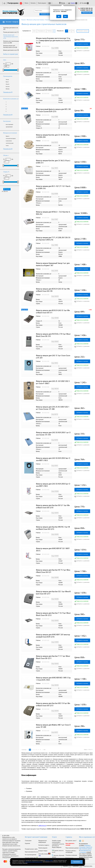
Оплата (26, 3)
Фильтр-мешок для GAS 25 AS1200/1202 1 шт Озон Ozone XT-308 (53, 408)
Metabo (8, 89)
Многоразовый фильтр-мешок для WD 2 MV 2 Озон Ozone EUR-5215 (53, 111)
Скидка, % (6, 172)
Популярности (42, 31)
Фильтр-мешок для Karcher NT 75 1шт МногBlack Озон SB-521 (53, 571)
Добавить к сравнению (82, 51)
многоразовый (9, 125)
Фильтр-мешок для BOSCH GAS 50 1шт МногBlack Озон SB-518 (53, 290)
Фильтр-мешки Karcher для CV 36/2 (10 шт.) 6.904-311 (53, 162)
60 (70, 31)
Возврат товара (43, 851)
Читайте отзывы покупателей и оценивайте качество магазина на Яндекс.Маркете (58, 844)
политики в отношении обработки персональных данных (86, 847)
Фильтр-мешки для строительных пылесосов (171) (10, 37)
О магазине (28, 841)
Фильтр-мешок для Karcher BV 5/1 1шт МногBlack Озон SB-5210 (53, 507)
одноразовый (9, 127)
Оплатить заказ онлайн (47, 14)
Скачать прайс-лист (31, 858)
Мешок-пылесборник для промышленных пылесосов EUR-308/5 (53, 89)
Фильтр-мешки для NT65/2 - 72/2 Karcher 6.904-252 (53, 213)
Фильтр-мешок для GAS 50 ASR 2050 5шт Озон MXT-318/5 (53, 485)
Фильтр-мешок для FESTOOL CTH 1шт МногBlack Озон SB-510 (53, 335)
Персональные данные (72, 848)
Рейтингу (50, 31)
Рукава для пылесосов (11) (11, 32)
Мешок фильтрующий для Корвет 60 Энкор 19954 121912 (53, 63)
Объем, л (6, 155)
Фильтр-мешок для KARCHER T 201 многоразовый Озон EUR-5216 (53, 636)
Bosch (7, 82)
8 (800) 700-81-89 (86, 10)
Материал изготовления (10, 133)
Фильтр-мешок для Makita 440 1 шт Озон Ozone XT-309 (53, 726)
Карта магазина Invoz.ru (32, 852)
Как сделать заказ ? (71, 841)
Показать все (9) (8, 92)
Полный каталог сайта (31, 849)
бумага (8, 136)
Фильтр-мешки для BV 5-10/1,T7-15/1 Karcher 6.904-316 (53, 187)
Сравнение (76, 866)
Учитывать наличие (83, 31)
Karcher (8, 87)
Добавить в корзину (82, 44)
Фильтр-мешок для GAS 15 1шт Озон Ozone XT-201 (53, 357)
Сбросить (5, 192)
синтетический (10, 143)
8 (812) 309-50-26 (86, 8)
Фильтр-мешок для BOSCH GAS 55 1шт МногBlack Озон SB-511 (53, 312)
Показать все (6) (8, 115)
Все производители (31, 855)
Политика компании (71, 855)
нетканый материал (11, 139)
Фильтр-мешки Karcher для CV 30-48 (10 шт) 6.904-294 (53, 136)
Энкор (7, 80)
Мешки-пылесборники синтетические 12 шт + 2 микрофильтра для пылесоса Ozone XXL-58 (53, 41)
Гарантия (27, 844)
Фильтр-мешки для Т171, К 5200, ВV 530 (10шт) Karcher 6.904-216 (53, 239)
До (12, 64)
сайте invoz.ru (42, 826)
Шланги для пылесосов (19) (11, 50)
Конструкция (7, 121)
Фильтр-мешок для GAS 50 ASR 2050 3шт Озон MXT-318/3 (53, 459)
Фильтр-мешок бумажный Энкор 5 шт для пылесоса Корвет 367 (53, 264)
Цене (35, 31)
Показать (7, 189)
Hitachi (8, 84)
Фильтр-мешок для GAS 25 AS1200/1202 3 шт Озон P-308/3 (53, 382)
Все (45, 750)
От (4, 64)
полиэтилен (9, 141)
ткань (7, 146)
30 (67, 31)
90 (73, 31)
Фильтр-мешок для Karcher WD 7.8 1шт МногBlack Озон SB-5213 (53, 705)
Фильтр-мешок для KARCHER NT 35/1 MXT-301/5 (53, 550)
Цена (5, 60)
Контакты (33, 3)
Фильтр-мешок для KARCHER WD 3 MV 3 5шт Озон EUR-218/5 (53, 679)
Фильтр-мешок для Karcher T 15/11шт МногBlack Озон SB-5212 (53, 614)
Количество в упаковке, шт (11, 99)
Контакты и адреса (44, 845)
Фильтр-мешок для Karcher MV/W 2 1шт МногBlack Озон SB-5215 (53, 528)
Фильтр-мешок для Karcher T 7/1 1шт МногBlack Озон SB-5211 (53, 657)
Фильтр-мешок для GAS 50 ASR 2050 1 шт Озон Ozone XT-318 (53, 434)
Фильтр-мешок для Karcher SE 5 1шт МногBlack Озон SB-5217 (53, 593)
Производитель (8, 76)
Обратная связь (87, 13)
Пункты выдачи (42, 3)
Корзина (73, 3)
